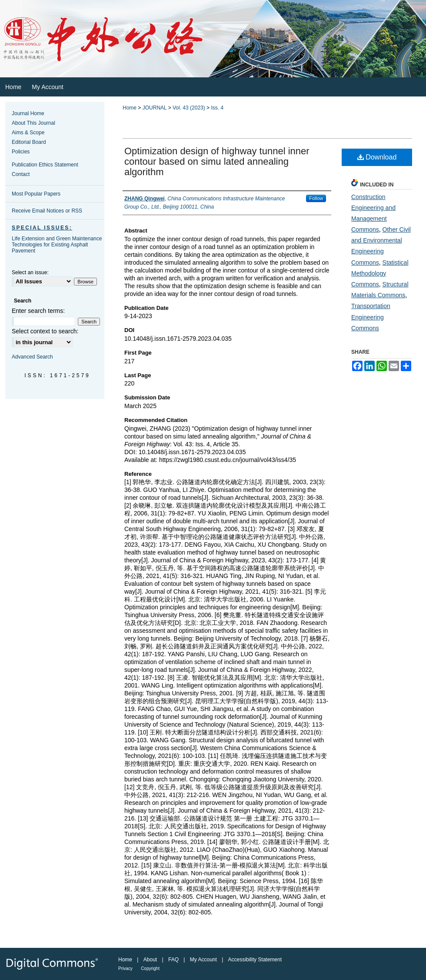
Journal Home (28, 113)
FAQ (173, 960)
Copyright (150, 968)
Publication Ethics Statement (45, 165)
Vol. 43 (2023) (189, 108)
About (150, 960)
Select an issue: (30, 272)
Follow (316, 198)
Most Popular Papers (36, 194)
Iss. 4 (217, 108)
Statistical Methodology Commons (380, 273)
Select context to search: (45, 331)
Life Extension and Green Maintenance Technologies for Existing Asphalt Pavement (57, 245)
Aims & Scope (28, 133)
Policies (21, 152)
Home (130, 108)
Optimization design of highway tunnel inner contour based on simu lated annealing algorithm (217, 161)
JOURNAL (155, 108)
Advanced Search (32, 357)
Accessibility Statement (255, 960)
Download (377, 157)
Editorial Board (29, 142)
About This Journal (33, 123)
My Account (203, 960)
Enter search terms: (38, 311)
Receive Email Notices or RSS (47, 211)
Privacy (125, 968)
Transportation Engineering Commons (371, 317)
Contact (21, 174)
